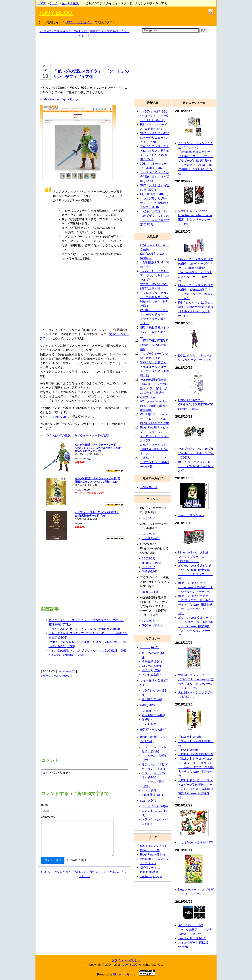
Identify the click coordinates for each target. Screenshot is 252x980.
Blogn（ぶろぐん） (126, 974)
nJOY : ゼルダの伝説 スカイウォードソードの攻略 (76, 435)
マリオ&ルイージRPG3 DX (196, 842)
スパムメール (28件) (155, 806)
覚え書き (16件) (152, 699)
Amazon (60, 417)
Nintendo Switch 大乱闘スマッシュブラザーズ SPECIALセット (195, 557)
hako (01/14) (150, 592)
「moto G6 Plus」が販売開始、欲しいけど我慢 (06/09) (155, 177)
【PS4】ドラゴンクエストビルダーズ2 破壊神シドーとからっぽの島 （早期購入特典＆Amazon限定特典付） (196, 789)
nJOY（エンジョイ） (78, 22)
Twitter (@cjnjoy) (151, 876)
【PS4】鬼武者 (188, 750)
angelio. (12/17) (152, 625)
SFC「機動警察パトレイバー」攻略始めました (155, 332)
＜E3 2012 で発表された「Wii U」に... (64, 31)
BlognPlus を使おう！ (154, 855)
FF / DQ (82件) (151, 670)
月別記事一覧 (149, 487)
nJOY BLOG (56, 13)
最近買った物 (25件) (153, 730)
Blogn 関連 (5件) (152, 795)
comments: (48, 817)
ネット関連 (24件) (153, 715)
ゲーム (54, 3)
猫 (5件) (147, 720)
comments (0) (66, 671)
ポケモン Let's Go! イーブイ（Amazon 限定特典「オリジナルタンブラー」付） (196, 587)
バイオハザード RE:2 (192, 938)
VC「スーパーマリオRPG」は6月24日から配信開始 (154, 406)
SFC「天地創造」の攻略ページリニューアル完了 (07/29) (155, 138)
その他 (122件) (151, 675)
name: (45, 805)
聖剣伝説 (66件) (152, 662)
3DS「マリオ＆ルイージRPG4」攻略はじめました (155, 449)
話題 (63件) (147, 705)
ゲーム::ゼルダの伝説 (57, 676)
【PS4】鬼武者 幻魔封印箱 (196, 754)
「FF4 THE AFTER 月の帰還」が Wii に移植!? (154, 345)
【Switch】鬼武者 (190, 737)
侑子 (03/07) (149, 572)
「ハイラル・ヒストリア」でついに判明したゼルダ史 (155, 275)
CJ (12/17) (148, 621)
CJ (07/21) (148, 534)
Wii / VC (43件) (151, 666)
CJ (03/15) (148, 558)
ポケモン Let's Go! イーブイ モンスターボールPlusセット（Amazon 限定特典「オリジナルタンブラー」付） (196, 626)
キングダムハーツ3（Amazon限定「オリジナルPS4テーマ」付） (195, 930)
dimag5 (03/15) (151, 563)
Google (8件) (150, 711)
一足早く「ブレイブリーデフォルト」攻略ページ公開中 (155, 462)
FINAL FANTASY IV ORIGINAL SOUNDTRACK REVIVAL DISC (196, 405)
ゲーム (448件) (150, 647)
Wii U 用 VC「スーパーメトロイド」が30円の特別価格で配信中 (155, 419)
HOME (42, 3)
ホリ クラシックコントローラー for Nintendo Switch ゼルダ (196, 466)
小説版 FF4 (147, 397)
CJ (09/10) (148, 518)
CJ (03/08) (148, 567)
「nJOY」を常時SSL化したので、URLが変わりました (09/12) (155, 116)
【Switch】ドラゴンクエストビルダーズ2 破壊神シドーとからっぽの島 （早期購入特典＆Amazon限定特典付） (196, 767)
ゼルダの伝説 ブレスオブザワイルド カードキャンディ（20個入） (196, 453)
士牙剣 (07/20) (151, 538)
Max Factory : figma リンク (61, 99)
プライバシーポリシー (126, 960)
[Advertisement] (85, 50)
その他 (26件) (150, 724)
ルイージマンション (191, 515)
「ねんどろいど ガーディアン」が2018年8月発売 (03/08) (85, 629)
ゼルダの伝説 (70, 3)
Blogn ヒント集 (150, 850)
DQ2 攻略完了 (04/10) (154, 194)
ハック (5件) (150, 790)
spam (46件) (148, 801)
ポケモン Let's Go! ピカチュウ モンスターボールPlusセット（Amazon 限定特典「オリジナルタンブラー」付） (196, 605)
